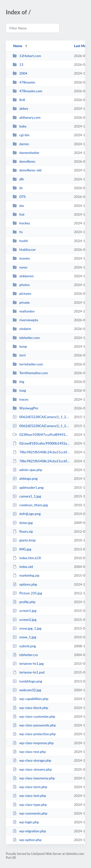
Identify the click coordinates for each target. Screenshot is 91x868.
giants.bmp (24, 540)
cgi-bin (21, 135)
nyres (20, 267)
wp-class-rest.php (29, 752)
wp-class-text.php (29, 796)
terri (19, 355)
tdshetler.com (26, 338)
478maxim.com (27, 91)
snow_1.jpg (24, 637)
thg (18, 382)
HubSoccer (24, 249)
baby (20, 126)
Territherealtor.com (30, 373)
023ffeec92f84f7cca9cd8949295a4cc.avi (41, 434)
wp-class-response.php (33, 743)
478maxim (24, 82)
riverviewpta (25, 320)
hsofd (20, 241)
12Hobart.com (27, 56)
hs (18, 232)
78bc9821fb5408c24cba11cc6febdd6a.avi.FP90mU (41, 461)
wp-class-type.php (30, 805)
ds (18, 188)
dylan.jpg (23, 523)
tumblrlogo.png (27, 681)
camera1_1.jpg (27, 496)
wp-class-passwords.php (34, 725)
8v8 (19, 100)
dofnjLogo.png (27, 514)
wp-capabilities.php (30, 699)
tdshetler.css (25, 655)
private (21, 302)
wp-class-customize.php (34, 716)
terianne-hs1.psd (29, 672)
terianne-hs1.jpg (28, 663)
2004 (20, 73)
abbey (21, 108)
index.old (23, 567)
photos (21, 285)
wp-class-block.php (30, 708)
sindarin (22, 329)
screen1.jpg (25, 611)
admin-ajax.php (27, 470)
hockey (21, 223)
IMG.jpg (22, 549)
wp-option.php (27, 840)
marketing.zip (26, 575)
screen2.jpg (25, 619)
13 (18, 64)
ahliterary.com (27, 117)
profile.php (24, 602)
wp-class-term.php (30, 787)
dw (18, 206)
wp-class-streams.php (32, 769)
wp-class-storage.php (32, 760)
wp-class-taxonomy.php (34, 778)
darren (21, 144)
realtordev (24, 311)
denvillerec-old (27, 170)
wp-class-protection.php (34, 734)
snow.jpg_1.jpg (27, 628)
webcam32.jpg (27, 690)
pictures (22, 293)
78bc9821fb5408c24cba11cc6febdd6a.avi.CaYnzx (41, 452)
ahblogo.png (25, 478)
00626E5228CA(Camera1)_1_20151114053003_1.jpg (41, 426)
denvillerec (24, 161)
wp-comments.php (30, 813)
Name (18, 46)
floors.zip (23, 531)
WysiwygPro (25, 408)
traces (21, 399)
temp (20, 346)
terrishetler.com (28, 364)
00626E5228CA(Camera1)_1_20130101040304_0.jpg (41, 417)
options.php (25, 584)
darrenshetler (26, 153)
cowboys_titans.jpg (30, 505)
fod (18, 214)
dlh (18, 179)
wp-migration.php (29, 831)
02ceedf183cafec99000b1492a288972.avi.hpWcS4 (41, 443)
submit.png (24, 646)
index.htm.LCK (27, 558)
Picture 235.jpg (27, 593)
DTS (19, 197)
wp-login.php (26, 822)
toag (19, 390)
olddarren (23, 276)
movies (21, 258)
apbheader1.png (28, 487)
